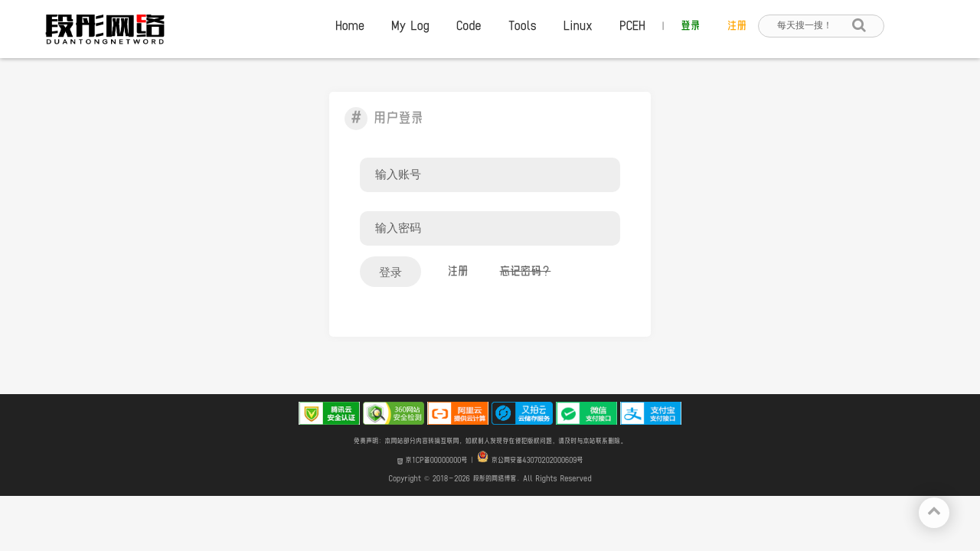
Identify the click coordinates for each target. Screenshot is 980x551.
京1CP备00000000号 (433, 460)
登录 (690, 26)
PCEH (632, 26)
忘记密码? (526, 271)
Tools (523, 26)
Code (469, 26)
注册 (737, 26)
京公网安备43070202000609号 (530, 460)
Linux (578, 26)
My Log (410, 26)
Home (350, 26)
